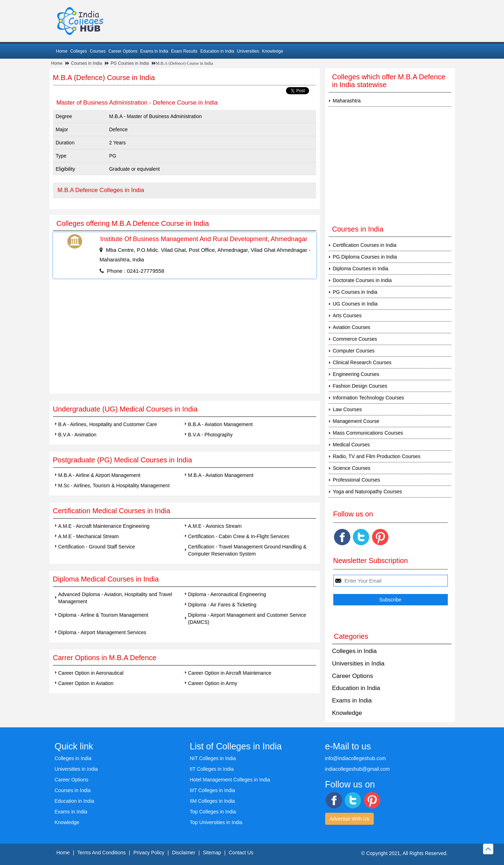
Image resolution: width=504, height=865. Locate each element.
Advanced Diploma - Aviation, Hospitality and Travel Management (115, 598)
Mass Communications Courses (368, 433)
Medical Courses (351, 445)
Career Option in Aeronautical (91, 673)
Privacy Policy (149, 853)
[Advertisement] (185, 340)
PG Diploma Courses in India (365, 257)
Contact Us (241, 853)
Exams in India (154, 51)
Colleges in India (355, 651)
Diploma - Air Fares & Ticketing (222, 605)
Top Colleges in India (213, 812)
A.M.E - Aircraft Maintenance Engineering (104, 526)
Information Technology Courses (369, 398)
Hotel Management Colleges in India (230, 780)
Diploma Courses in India (361, 269)
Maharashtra (347, 101)
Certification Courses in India (365, 245)
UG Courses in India (355, 304)
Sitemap (212, 853)
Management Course (356, 421)
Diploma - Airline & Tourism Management (103, 615)
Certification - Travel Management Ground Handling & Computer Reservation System (247, 550)
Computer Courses (354, 351)
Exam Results (184, 51)
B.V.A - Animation (78, 435)
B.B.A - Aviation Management (221, 424)
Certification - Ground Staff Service (97, 547)
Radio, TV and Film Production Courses (377, 456)
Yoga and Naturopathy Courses (368, 492)
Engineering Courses (356, 374)
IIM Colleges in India (213, 801)
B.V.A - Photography (211, 435)
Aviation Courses (352, 327)
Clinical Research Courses (362, 362)
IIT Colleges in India (212, 769)
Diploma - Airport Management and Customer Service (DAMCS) (247, 619)
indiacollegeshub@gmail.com (357, 769)
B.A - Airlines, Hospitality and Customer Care (108, 424)
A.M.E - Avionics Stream (215, 526)
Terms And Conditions (101, 853)
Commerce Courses (355, 339)
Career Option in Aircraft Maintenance (230, 673)
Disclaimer (183, 853)
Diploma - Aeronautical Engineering (227, 594)
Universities (248, 51)
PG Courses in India (130, 63)
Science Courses (352, 468)
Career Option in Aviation (86, 683)
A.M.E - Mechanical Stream (89, 536)
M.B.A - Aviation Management (221, 475)
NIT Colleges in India (213, 758)
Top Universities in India (216, 822)
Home (62, 51)
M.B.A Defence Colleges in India (101, 190)
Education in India (217, 51)
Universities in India (358, 664)
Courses (98, 51)
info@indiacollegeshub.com (356, 758)
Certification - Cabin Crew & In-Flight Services (239, 536)
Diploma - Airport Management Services (102, 632)
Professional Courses (357, 480)
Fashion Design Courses (360, 386)
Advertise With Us (349, 819)
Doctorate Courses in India (362, 280)
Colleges (79, 51)
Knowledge (272, 51)
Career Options (123, 51)
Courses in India (87, 63)
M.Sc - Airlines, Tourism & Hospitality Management (114, 485)
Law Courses (348, 409)
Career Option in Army (213, 683)
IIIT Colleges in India (213, 790)
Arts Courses (347, 315)
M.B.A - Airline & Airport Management (99, 475)
